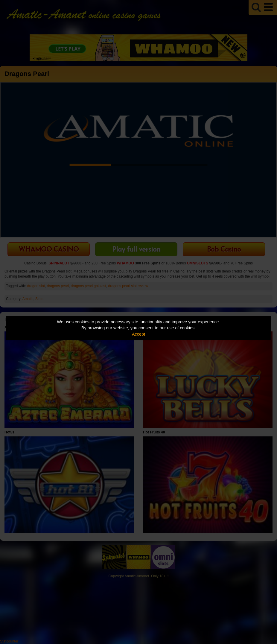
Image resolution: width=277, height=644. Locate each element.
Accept (138, 334)
